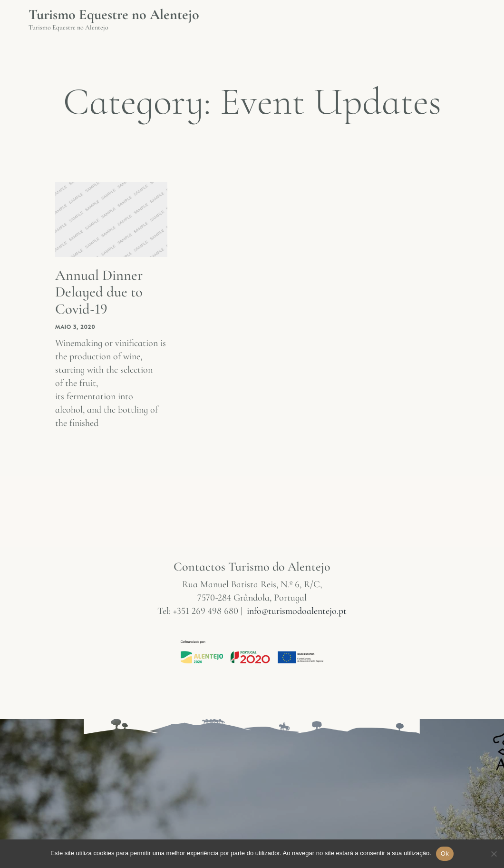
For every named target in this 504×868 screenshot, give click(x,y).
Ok (445, 853)
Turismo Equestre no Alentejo (114, 15)
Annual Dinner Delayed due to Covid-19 (101, 291)
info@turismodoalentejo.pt (297, 611)
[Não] (493, 858)
